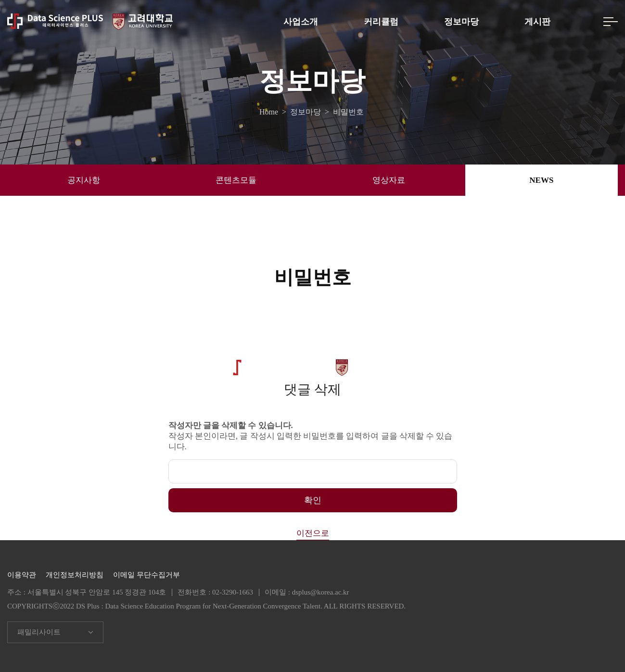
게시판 (537, 22)
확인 (313, 500)
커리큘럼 (381, 22)
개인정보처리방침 (75, 575)
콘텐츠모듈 (236, 180)
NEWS (541, 180)
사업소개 (301, 22)
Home (271, 112)
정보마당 (461, 22)
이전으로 (313, 533)
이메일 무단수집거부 (147, 575)
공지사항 (84, 180)
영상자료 (389, 180)
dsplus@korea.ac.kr (321, 592)
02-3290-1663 (233, 592)
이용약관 (22, 575)
